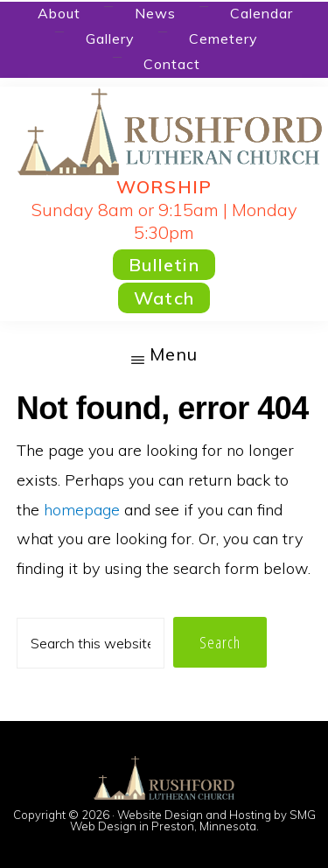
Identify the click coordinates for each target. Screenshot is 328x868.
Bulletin (164, 265)
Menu (174, 354)
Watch (164, 298)
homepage (82, 510)
